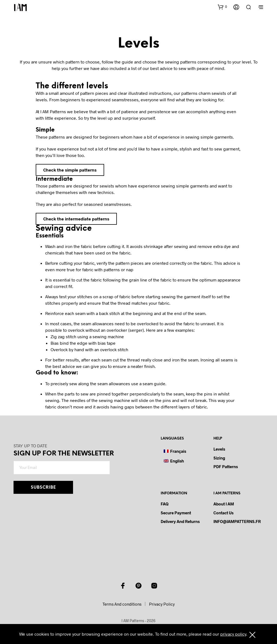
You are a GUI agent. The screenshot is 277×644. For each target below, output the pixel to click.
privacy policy (233, 634)
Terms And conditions (122, 604)
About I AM (224, 504)
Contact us (223, 513)
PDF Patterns (226, 467)
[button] (222, 7)
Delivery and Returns (180, 521)
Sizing (219, 458)
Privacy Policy (162, 604)
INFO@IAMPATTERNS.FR (237, 521)
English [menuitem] (177, 461)
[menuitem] (175, 451)
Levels (219, 449)
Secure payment (176, 513)
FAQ (165, 504)
